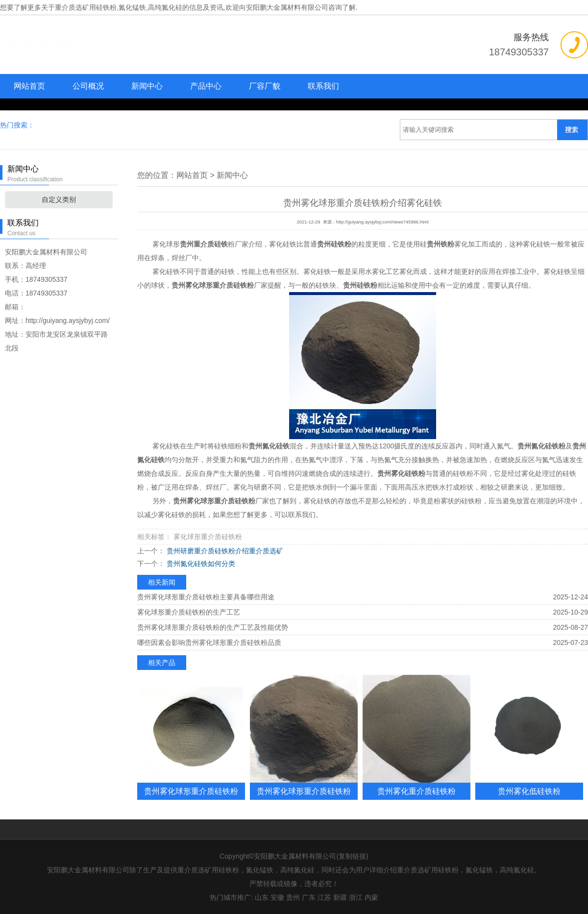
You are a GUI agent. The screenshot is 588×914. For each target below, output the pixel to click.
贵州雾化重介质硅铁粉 (416, 791)
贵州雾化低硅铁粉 (529, 791)
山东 (262, 897)
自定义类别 (59, 199)
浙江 (356, 897)
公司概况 (88, 86)
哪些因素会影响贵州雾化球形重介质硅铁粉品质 (209, 642)
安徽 (277, 897)
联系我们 (323, 86)
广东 (309, 897)
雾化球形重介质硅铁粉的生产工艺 (189, 612)
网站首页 (29, 86)
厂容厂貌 (265, 86)
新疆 (340, 897)
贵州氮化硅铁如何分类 (200, 564)
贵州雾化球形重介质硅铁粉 (191, 791)
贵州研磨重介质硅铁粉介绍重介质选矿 (224, 551)
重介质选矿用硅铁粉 (86, 7)
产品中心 (206, 86)
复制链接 (352, 856)
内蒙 (371, 897)
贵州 (293, 897)
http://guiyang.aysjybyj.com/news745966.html (382, 222)
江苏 (324, 897)
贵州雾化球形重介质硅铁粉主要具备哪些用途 (206, 597)
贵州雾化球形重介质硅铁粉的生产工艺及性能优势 (213, 627)
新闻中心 (147, 86)
